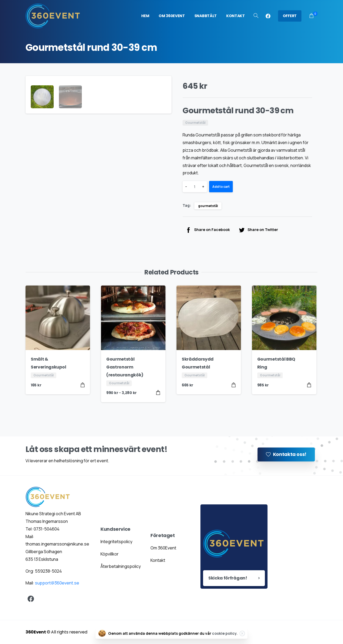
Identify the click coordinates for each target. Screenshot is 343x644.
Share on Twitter (258, 230)
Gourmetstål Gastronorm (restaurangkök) (125, 367)
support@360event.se (57, 583)
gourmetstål (208, 206)
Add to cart (221, 187)
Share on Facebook (208, 230)
